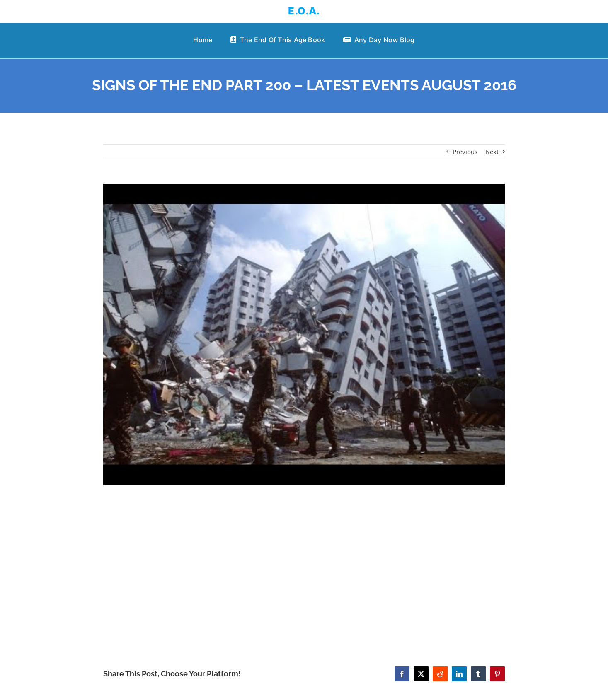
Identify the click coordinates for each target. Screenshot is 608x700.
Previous (465, 152)
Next (492, 152)
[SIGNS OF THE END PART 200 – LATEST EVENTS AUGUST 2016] (304, 334)
